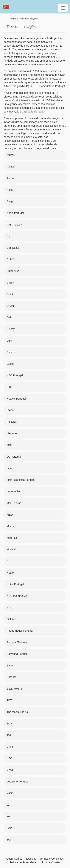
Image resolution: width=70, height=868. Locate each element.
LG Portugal (14, 457)
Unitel (10, 747)
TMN (10, 724)
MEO (10, 515)
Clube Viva (13, 271)
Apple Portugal (15, 213)
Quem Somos (14, 859)
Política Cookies (51, 862)
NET (9, 561)
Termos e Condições (52, 859)
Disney (11, 329)
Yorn (9, 816)
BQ (9, 236)
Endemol (12, 352)
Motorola (12, 538)
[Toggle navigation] (63, 8)
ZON (10, 840)
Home (13, 19)
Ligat (10, 468)
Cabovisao (13, 248)
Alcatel (11, 167)
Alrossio (11, 178)
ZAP (9, 828)
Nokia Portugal (15, 584)
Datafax (11, 294)
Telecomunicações (28, 19)
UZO (10, 758)
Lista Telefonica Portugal (21, 480)
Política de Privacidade (23, 862)
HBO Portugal (15, 375)
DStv (10, 341)
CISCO (11, 259)
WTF (10, 805)
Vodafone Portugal (17, 782)
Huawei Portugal (16, 399)
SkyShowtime (15, 689)
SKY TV (11, 677)
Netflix (10, 573)
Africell (11, 155)
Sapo (10, 666)
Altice (10, 190)
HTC (9, 387)
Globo (10, 364)
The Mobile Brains (17, 712)
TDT (9, 700)
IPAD (10, 410)
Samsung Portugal (17, 654)
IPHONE (12, 422)
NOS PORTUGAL (17, 596)
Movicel (11, 549)
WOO (10, 793)
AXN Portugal (15, 225)
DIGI (9, 317)
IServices (12, 433)
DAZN (10, 306)
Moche (11, 526)
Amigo (10, 201)
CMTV (10, 283)
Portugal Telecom (17, 642)
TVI (9, 735)
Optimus (12, 619)
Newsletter (31, 859)
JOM (10, 445)
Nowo (10, 607)
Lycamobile (13, 491)
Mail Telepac (14, 503)
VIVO (10, 770)
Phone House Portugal (20, 631)
